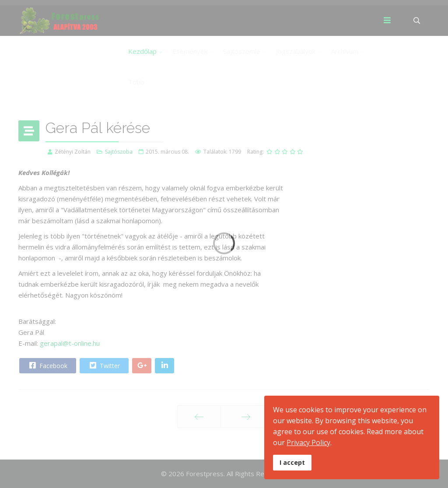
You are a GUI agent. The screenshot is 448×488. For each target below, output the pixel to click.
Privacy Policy (308, 442)
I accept (292, 462)
